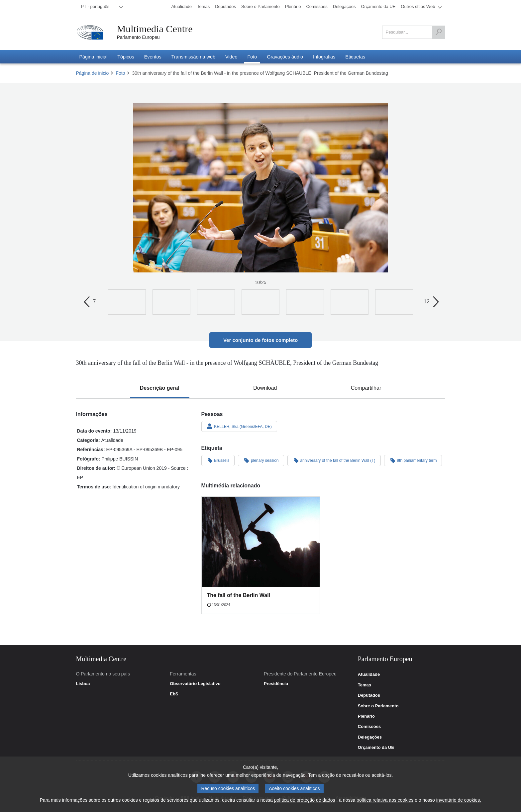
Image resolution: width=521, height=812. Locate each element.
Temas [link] (365, 685)
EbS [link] (174, 694)
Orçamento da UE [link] (376, 748)
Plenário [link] (366, 716)
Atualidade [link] (369, 674)
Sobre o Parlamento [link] (378, 706)
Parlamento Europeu (138, 37)
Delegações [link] (370, 737)
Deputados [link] (369, 695)
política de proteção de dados (305, 800)
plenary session (261, 460)
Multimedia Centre (155, 29)
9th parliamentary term (413, 460)
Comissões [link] (369, 727)
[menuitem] (101, 7)
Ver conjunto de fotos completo (260, 340)
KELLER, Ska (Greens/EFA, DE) (239, 426)
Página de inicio (93, 73)
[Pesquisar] (439, 32)
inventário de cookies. (459, 800)
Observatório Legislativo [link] (195, 684)
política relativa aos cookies (385, 800)
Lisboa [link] (83, 684)
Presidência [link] (276, 684)
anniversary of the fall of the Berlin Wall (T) (334, 460)
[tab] (160, 388)
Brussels (218, 460)
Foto (120, 73)
